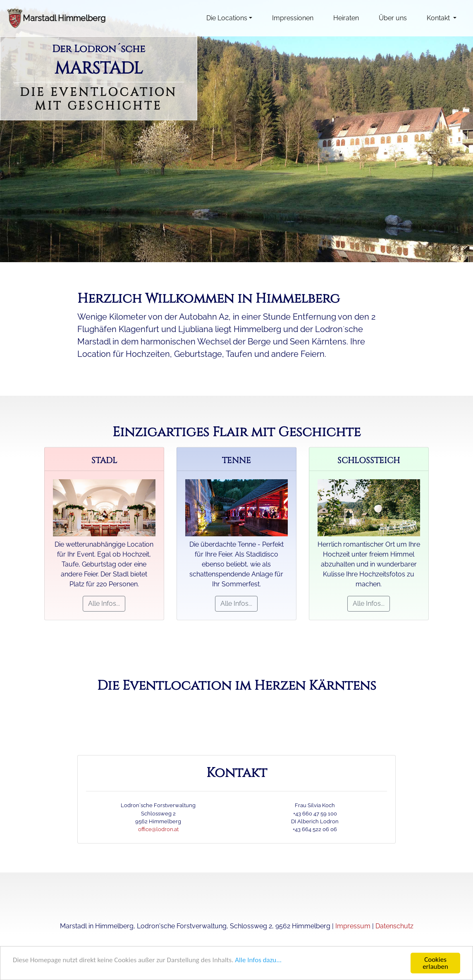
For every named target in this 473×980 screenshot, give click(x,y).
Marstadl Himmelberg (64, 18)
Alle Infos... (104, 604)
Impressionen (293, 18)
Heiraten (346, 18)
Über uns (393, 18)
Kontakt (439, 18)
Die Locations (227, 18)
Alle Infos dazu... (258, 960)
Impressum (353, 926)
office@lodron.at (158, 829)
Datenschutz (394, 926)
